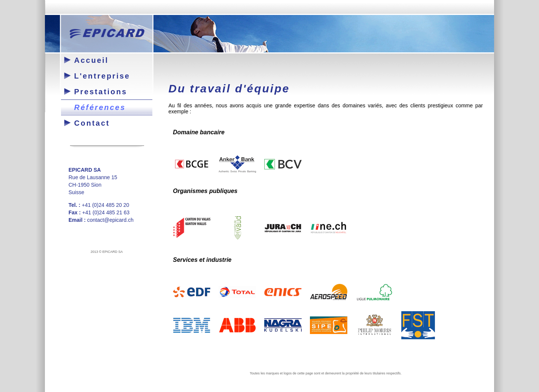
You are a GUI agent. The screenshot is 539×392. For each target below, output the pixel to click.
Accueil (91, 60)
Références (100, 107)
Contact (92, 123)
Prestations (101, 92)
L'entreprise (102, 76)
